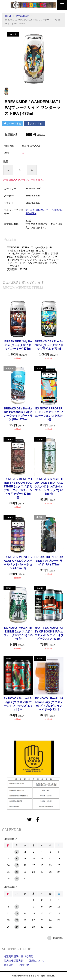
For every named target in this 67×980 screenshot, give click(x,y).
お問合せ (24, 965)
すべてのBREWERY (37, 210)
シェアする (35, 124)
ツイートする (13, 124)
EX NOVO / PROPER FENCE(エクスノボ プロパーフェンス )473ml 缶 (49, 414)
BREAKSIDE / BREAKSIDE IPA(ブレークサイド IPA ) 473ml (49, 561)
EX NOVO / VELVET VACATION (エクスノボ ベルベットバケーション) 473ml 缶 (18, 563)
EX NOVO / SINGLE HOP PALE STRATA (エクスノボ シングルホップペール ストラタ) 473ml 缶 (49, 486)
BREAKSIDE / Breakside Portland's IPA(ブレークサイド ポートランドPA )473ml (18, 414)
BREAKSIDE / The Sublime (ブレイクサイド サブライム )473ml (49, 345)
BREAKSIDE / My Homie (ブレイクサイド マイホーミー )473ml (18, 345)
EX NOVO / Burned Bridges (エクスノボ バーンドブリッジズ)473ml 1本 (18, 704)
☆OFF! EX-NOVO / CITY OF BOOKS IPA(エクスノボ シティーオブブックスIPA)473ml (49, 633)
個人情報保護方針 (14, 961)
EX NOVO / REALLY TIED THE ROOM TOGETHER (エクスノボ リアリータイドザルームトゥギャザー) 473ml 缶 (18, 488)
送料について (37, 961)
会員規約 (9, 965)
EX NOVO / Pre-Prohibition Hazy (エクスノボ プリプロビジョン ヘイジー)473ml (49, 704)
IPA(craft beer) (22, 16)
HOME (8, 16)
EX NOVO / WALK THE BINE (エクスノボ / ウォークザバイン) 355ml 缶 (18, 633)
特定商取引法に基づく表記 (19, 956)
